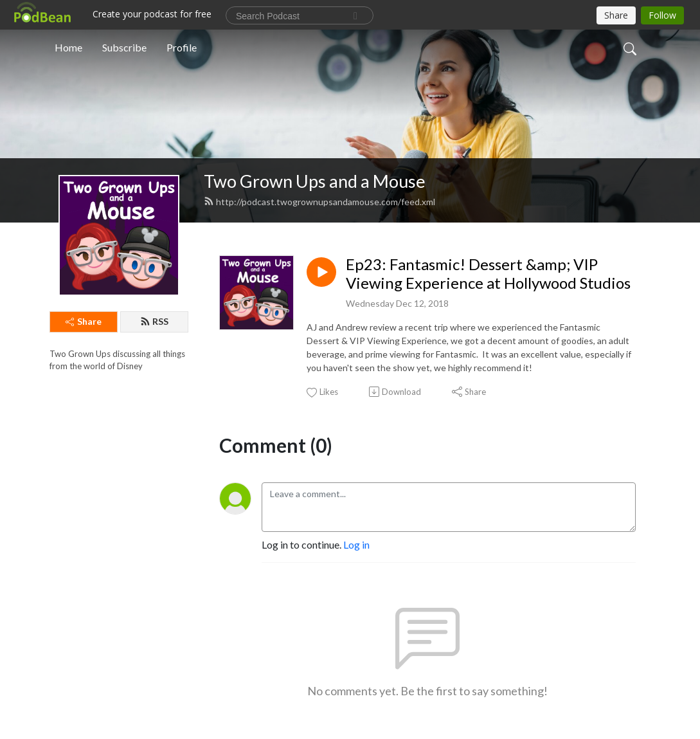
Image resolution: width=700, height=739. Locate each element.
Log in (356, 544)
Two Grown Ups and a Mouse (315, 181)
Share (84, 321)
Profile (182, 47)
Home (68, 47)
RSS (154, 321)
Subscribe (124, 47)
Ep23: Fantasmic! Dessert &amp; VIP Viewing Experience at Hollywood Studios (488, 274)
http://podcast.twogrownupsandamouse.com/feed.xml (319, 202)
